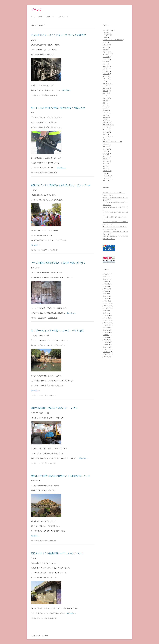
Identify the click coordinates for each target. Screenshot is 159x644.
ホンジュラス (107, 54)
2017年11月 (106, 306)
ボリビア (105, 67)
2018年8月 (106, 284)
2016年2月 (106, 345)
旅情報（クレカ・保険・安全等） (113, 40)
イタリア (105, 168)
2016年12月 (106, 320)
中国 (104, 103)
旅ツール (107, 33)
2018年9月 (106, 282)
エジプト (105, 166)
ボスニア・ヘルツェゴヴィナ (111, 142)
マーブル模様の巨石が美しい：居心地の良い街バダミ (58, 263)
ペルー (105, 64)
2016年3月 (106, 342)
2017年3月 (106, 313)
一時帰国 (105, 101)
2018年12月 (106, 274)
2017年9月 (106, 311)
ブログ (40, 17)
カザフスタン (107, 122)
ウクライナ (106, 127)
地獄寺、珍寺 (107, 171)
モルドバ (105, 159)
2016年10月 (106, 325)
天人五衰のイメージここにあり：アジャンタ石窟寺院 (58, 35)
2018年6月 (106, 289)
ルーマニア (106, 156)
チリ (104, 81)
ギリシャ (105, 147)
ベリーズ (105, 50)
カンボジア (107, 178)
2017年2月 (106, 315)
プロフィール (50, 17)
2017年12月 (106, 303)
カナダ (105, 42)
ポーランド (106, 130)
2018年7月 (106, 286)
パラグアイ (106, 69)
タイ (104, 96)
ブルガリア (106, 154)
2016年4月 (106, 340)
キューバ (105, 47)
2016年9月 (106, 328)
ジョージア (106, 161)
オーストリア (107, 137)
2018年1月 (106, 301)
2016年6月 (106, 335)
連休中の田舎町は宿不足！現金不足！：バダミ (55, 408)
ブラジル (105, 71)
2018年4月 (106, 294)
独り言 (105, 181)
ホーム (33, 17)
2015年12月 (106, 349)
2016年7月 (106, 332)
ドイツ (105, 134)
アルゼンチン (107, 84)
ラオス (105, 108)
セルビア (105, 139)
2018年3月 (106, 296)
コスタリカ (106, 59)
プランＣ (36, 10)
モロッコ (105, 91)
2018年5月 (106, 291)
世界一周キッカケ (63, 17)
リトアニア (106, 132)
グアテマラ (106, 52)
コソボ (105, 151)
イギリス (105, 93)
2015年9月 (106, 357)
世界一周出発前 (107, 30)
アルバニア (106, 144)
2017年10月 (106, 308)
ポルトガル (106, 88)
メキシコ (105, 45)
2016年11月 (106, 323)
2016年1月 (106, 347)
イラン (105, 164)
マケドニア (106, 149)
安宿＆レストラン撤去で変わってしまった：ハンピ (57, 553)
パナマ (105, 62)
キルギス (105, 120)
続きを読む (67, 90)
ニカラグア (106, 57)
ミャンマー (106, 113)
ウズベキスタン (107, 125)
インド (40, 95)
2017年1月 (106, 318)
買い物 (106, 37)
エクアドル (106, 76)
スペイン (105, 86)
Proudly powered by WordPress (40, 635)
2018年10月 (106, 279)
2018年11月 (106, 277)
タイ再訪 (105, 110)
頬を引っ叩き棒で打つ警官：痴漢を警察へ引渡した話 (58, 108)
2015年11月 (106, 352)
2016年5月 (106, 337)
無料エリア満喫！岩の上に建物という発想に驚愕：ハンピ (60, 476)
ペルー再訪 (106, 79)
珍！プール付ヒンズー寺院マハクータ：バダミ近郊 (57, 330)
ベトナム (105, 105)
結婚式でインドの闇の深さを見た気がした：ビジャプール (61, 185)
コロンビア (106, 74)
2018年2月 (106, 298)
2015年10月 (106, 354)
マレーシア (106, 98)
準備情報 (107, 35)
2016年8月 (106, 330)
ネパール (105, 117)
